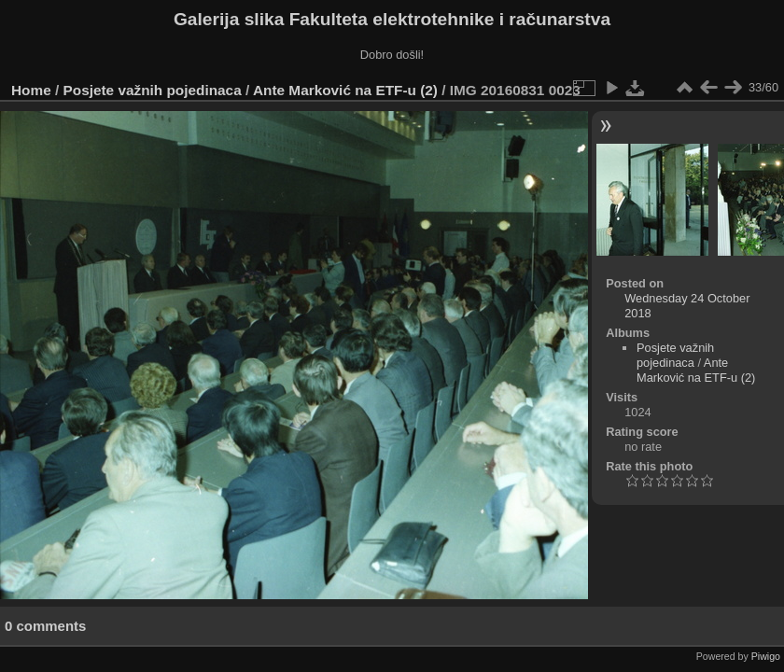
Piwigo (766, 656)
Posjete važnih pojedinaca (153, 90)
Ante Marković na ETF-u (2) (345, 90)
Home (31, 90)
